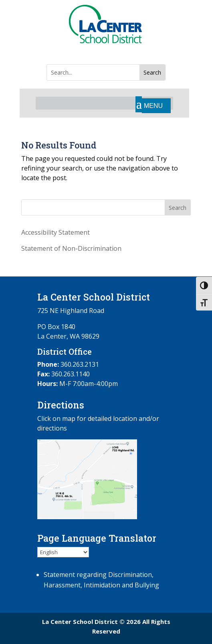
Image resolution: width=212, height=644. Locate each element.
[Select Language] (63, 552)
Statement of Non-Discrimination (71, 248)
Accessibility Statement (56, 232)
